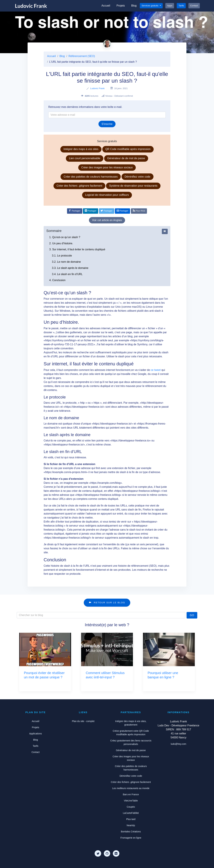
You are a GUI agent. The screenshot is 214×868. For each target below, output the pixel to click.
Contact (194, 6)
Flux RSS (139, 211)
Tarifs (181, 6)
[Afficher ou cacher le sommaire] (165, 231)
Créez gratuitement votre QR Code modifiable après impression (131, 733)
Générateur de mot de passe (131, 750)
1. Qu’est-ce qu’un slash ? (65, 237)
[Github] (107, 853)
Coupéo (131, 807)
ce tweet (156, 370)
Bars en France (131, 794)
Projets (121, 6)
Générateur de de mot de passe (126, 158)
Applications (36, 734)
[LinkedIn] (116, 853)
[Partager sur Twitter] (107, 211)
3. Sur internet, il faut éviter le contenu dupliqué (77, 249)
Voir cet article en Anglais (107, 220)
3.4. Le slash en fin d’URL (67, 274)
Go (192, 615)
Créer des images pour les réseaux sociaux (107, 167)
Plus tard (131, 819)
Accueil (106, 6)
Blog (134, 6)
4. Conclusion (57, 280)
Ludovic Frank (97, 88)
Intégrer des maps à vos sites (81, 149)
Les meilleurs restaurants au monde (131, 788)
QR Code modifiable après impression (128, 149)
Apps (170, 6)
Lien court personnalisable (85, 158)
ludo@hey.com (178, 744)
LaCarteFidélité (131, 813)
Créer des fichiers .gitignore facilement (79, 186)
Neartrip (131, 825)
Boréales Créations (131, 832)
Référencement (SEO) (82, 56)
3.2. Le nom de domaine (66, 262)
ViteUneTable (131, 801)
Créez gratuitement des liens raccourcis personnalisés (131, 742)
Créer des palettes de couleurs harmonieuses (91, 177)
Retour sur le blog (107, 602)
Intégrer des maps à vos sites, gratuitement (131, 723)
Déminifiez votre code (137, 177)
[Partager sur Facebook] (75, 211)
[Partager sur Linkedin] (91, 211)
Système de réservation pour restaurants (133, 186)
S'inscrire (107, 124)
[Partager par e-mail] (122, 211)
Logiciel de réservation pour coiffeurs (107, 195)
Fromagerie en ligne (131, 838)
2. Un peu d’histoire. (61, 243)
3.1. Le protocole (62, 256)
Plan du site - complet (83, 721)
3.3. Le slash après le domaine (70, 268)
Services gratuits (150, 6)
